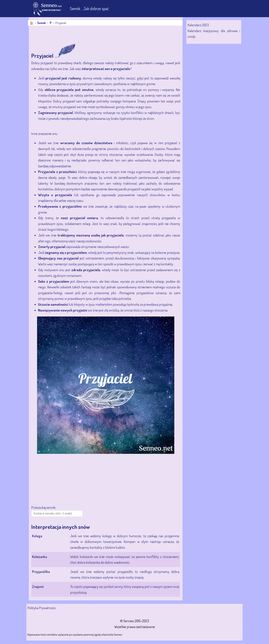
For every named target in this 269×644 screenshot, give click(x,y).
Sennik (76, 8)
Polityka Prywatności (42, 608)
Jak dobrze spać (96, 8)
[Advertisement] (91, 35)
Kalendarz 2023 (198, 25)
